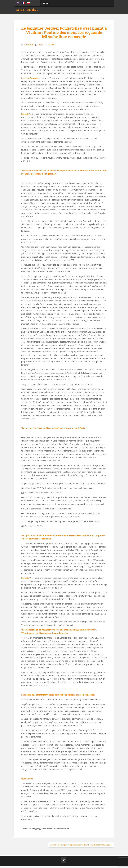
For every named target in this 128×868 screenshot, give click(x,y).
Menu (44, 3)
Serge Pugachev (27, 10)
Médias (51, 46)
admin (40, 46)
